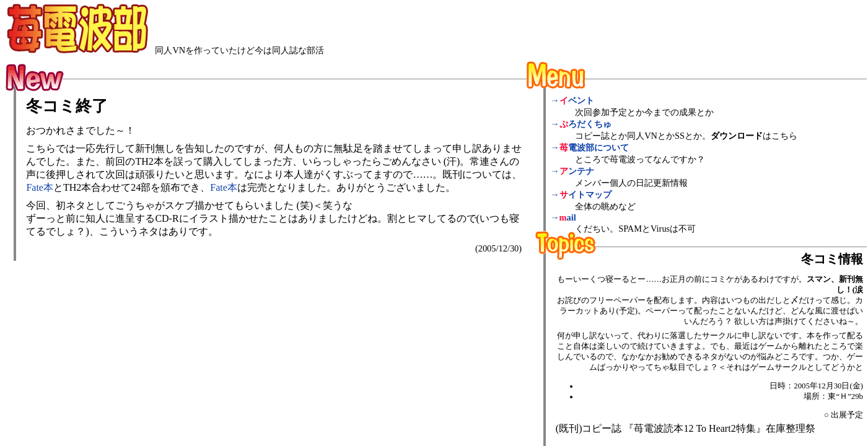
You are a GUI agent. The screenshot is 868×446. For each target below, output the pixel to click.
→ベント (572, 100)
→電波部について (589, 147)
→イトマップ (581, 195)
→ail (563, 217)
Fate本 (40, 187)
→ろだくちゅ (581, 124)
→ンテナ (572, 171)
